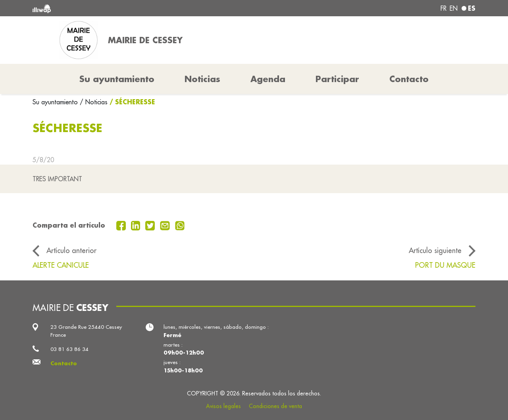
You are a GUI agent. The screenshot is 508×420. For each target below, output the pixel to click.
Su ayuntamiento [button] (117, 79)
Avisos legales (223, 406)
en (454, 8)
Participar (337, 79)
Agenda (268, 79)
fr (444, 8)
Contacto (409, 79)
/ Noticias (94, 102)
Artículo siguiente (435, 250)
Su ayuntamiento (56, 102)
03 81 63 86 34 (69, 349)
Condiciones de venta (275, 406)
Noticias (202, 79)
